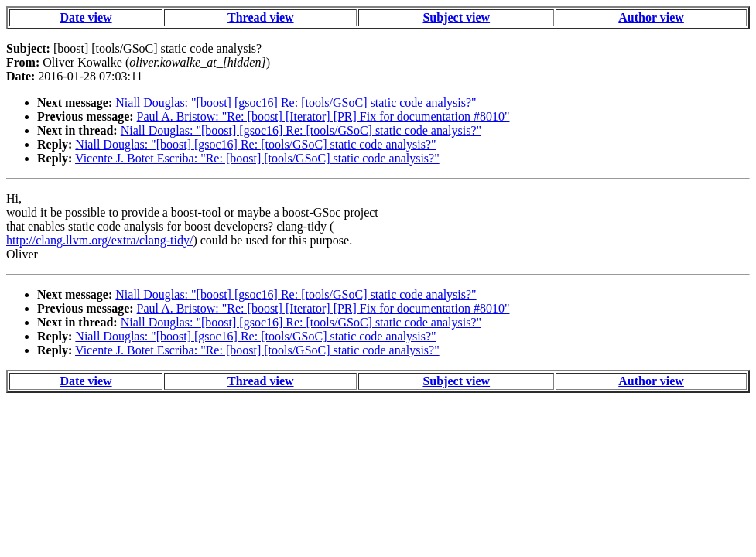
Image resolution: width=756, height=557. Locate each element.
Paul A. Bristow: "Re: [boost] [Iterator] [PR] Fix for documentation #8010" (323, 116)
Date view (86, 17)
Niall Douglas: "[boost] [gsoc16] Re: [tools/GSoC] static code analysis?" (296, 103)
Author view (651, 17)
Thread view (260, 17)
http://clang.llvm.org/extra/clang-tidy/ (99, 240)
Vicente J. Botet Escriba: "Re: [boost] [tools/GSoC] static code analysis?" (257, 158)
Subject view (456, 17)
